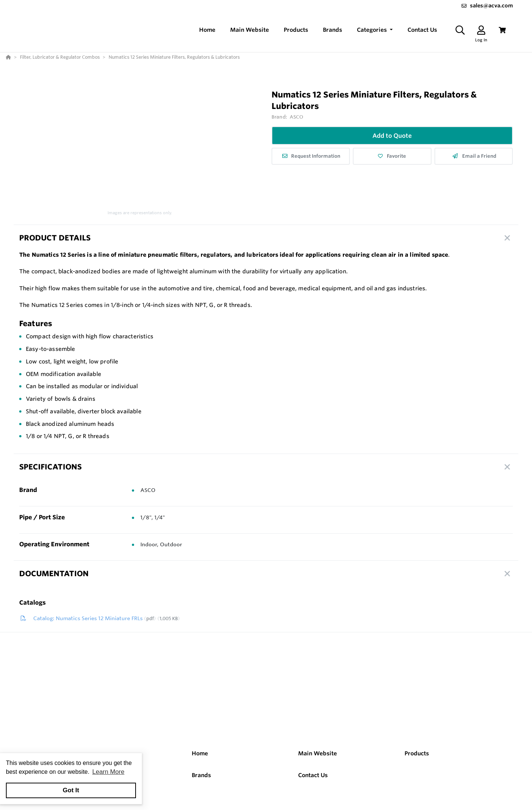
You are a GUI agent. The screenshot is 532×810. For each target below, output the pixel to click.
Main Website (318, 753)
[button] (375, 30)
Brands (201, 775)
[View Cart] (502, 30)
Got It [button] (71, 790)
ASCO (297, 117)
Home (200, 753)
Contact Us (313, 775)
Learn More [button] (108, 772)
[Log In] (481, 30)
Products (417, 753)
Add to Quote (392, 136)
